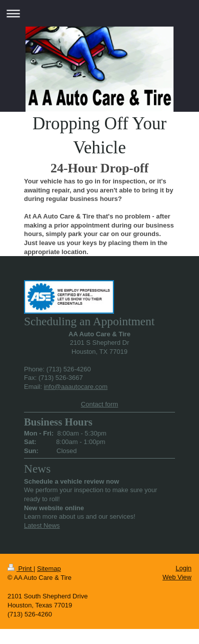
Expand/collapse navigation (99, 13)
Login (183, 568)
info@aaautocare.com (76, 387)
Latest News (42, 525)
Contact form (99, 404)
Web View (177, 577)
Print (20, 569)
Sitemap (49, 569)
